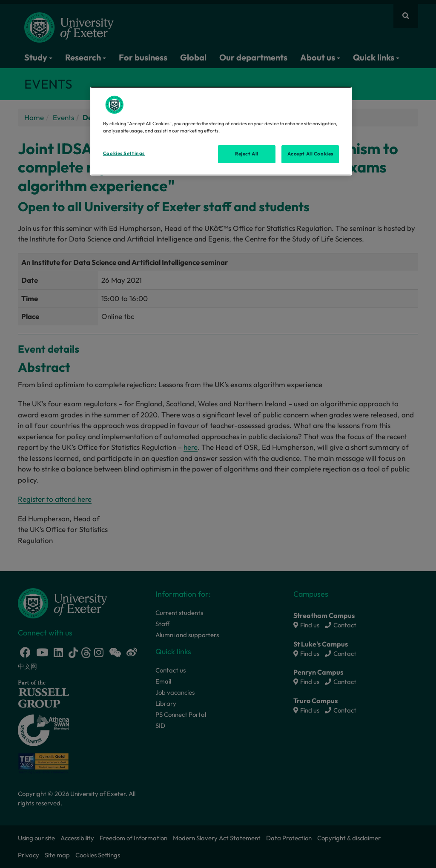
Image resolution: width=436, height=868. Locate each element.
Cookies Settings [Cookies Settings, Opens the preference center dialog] (124, 153)
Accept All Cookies (310, 154)
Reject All (247, 154)
